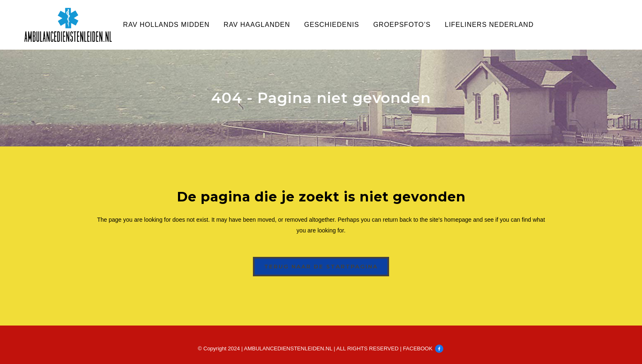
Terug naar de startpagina (321, 266)
